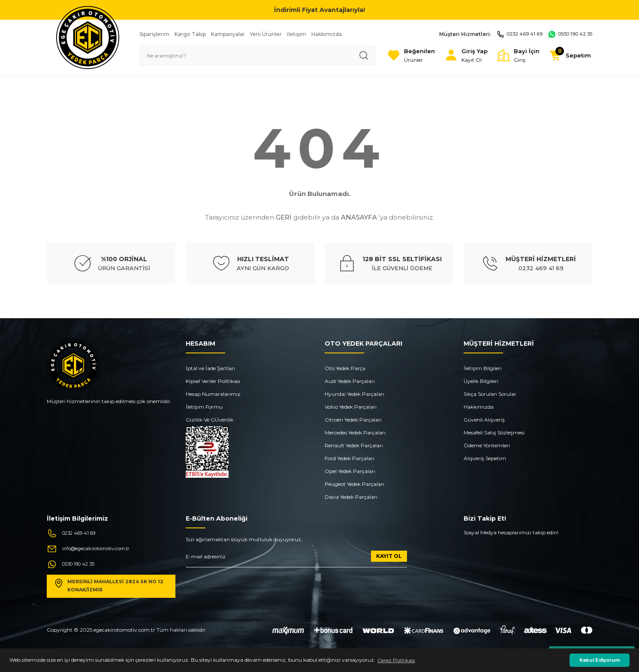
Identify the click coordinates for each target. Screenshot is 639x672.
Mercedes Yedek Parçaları (355, 432)
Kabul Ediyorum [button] (600, 660)
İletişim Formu (204, 407)
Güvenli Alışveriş (484, 420)
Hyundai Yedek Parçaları (354, 394)
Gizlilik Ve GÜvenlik (209, 420)
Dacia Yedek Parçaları (351, 497)
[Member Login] (454, 56)
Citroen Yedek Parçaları (353, 420)
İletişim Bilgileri (483, 368)
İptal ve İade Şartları (210, 368)
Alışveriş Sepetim (485, 458)
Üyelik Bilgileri (481, 381)
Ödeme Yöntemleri (487, 445)
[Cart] (568, 55)
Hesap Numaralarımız (213, 394)
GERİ (284, 217)
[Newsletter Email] (296, 559)
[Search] (248, 55)
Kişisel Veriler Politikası (213, 381)
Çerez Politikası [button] (396, 660)
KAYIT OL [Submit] (389, 556)
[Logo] (88, 37)
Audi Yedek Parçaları (350, 381)
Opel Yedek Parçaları (350, 471)
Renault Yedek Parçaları (354, 445)
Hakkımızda (479, 407)
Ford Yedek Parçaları (350, 458)
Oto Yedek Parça (345, 368)
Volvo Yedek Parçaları (351, 407)
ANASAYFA (359, 217)
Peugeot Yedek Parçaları (354, 484)
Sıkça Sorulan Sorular (490, 394)
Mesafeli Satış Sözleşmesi (494, 432)
